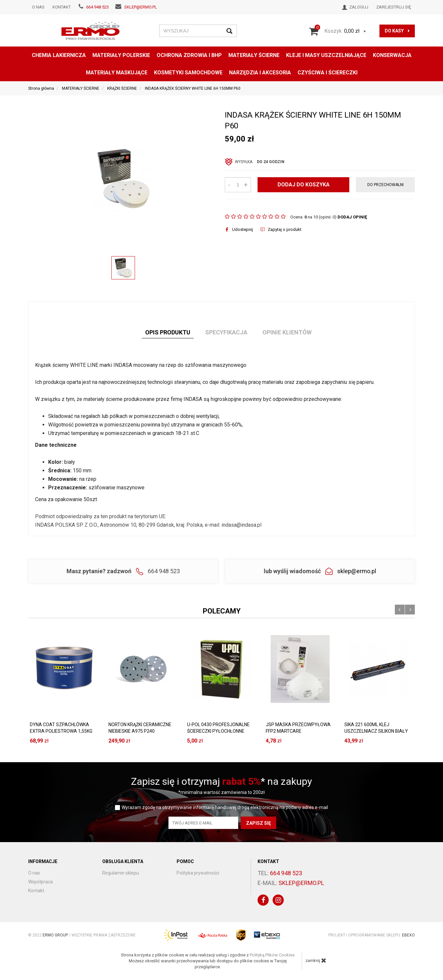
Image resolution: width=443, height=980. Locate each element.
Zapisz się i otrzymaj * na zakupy (221, 781)
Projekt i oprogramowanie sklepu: (372, 935)
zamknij (316, 960)
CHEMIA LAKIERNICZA (59, 55)
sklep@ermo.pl (141, 7)
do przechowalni (385, 185)
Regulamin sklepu (121, 873)
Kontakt (62, 7)
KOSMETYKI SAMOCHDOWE (188, 73)
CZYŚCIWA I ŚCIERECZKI (327, 73)
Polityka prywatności (198, 873)
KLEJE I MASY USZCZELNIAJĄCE (326, 55)
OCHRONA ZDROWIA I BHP (189, 55)
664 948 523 (97, 7)
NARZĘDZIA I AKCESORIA (260, 73)
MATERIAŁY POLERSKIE (121, 55)
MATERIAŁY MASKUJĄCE (117, 73)
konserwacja (392, 55)
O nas (38, 7)
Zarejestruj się (394, 7)
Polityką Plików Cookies (272, 955)
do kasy (397, 31)
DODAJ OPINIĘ (352, 217)
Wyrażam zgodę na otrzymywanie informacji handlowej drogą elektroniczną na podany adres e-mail (225, 808)
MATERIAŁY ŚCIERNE (254, 55)
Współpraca (40, 882)
